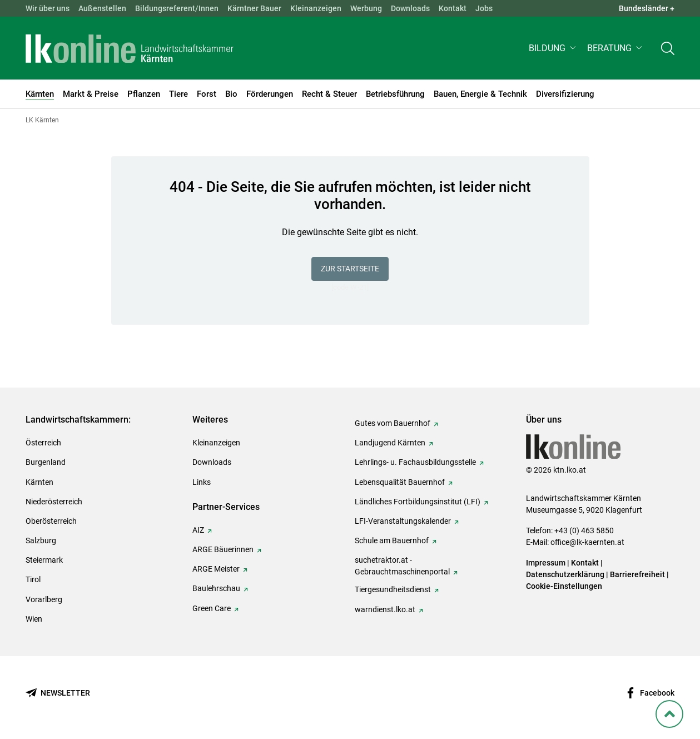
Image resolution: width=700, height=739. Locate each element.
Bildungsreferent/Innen (177, 8)
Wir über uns (48, 8)
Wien (34, 619)
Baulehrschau (216, 588)
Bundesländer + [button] (647, 8)
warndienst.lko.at (385, 609)
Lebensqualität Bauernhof (400, 482)
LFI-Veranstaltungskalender (403, 521)
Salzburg (41, 540)
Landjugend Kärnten (390, 443)
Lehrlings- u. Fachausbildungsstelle (415, 462)
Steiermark (44, 560)
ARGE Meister (216, 569)
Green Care (212, 608)
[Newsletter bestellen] (58, 693)
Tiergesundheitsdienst (393, 589)
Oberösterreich (51, 521)
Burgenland (46, 462)
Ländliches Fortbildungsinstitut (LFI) (418, 502)
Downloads (410, 8)
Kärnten (39, 482)
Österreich (43, 443)
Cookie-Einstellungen (564, 586)
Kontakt (453, 8)
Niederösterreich (54, 502)
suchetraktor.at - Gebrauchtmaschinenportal (402, 566)
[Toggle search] (668, 48)
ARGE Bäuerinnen (223, 549)
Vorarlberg (44, 599)
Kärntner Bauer (254, 8)
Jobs (484, 8)
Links (202, 482)
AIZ (198, 530)
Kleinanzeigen (316, 8)
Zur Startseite (350, 269)
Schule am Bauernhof (392, 540)
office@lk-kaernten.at (587, 542)
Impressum (546, 563)
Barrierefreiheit (637, 574)
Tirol (33, 579)
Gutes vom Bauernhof (393, 423)
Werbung (366, 8)
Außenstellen (102, 8)
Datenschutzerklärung (565, 574)
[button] (553, 48)
